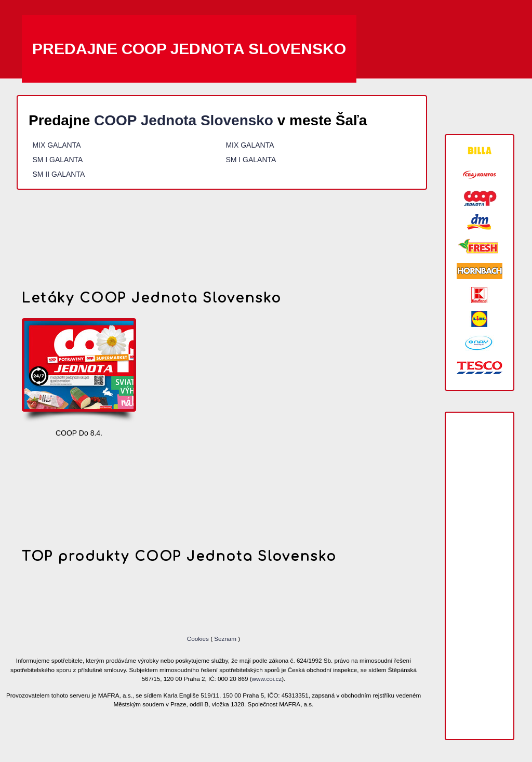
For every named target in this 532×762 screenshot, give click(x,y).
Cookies (199, 639)
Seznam (225, 639)
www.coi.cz (267, 679)
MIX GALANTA (56, 145)
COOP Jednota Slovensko (184, 120)
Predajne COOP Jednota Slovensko (189, 49)
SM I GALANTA (57, 160)
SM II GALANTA (58, 174)
